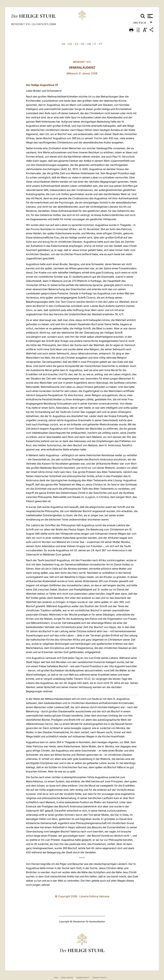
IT (95, 44)
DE (64, 44)
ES (77, 44)
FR (83, 44)
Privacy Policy (100, 978)
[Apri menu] (150, 16)
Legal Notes (67, 978)
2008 (53, 24)
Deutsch (141, 24)
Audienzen (41, 24)
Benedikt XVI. (21, 24)
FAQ (56, 978)
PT (101, 44)
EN (70, 44)
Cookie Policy (83, 978)
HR (89, 44)
